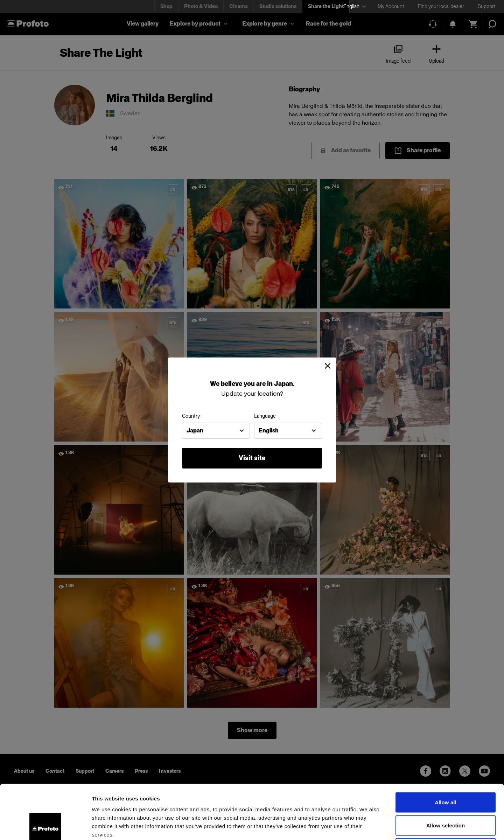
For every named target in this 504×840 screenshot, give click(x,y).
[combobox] (216, 431)
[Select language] (355, 6)
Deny (445, 794)
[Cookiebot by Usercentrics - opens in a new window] (45, 826)
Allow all (446, 748)
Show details (367, 826)
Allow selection (446, 771)
